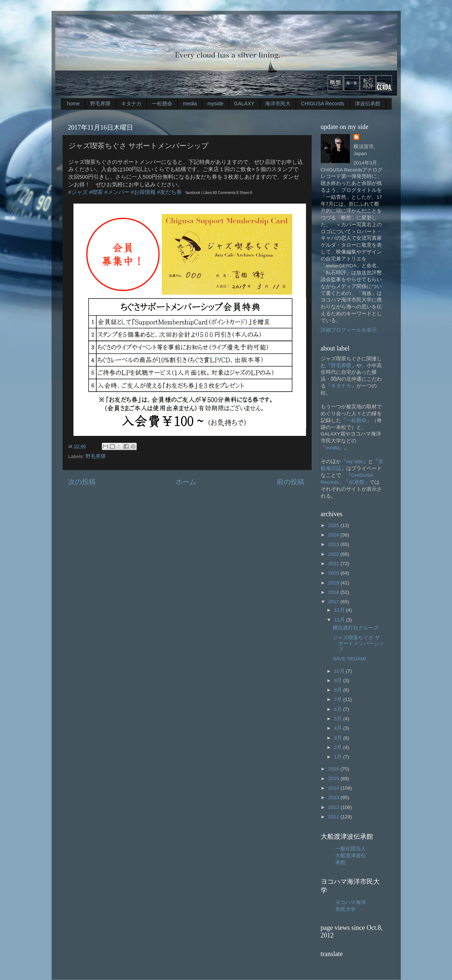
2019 (334, 583)
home (73, 104)
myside (215, 104)
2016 (334, 769)
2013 (334, 797)
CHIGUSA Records (323, 104)
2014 (334, 788)
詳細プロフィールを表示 (349, 330)
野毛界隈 (100, 104)
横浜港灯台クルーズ (356, 628)
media (190, 104)
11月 (340, 620)
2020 (334, 573)
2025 (334, 525)
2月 (339, 747)
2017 (334, 602)
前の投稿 (291, 482)
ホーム (186, 482)
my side (355, 461)
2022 (334, 554)
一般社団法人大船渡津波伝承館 (351, 856)
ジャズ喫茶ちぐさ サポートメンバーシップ (358, 643)
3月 (339, 738)
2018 (334, 592)
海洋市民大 (278, 104)
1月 (339, 757)
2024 (334, 535)
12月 (340, 610)
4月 (339, 728)
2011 (334, 817)
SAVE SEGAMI (349, 659)
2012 (334, 807)
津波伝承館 (368, 104)
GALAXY (244, 104)
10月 (340, 671)
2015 (334, 779)
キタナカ (131, 104)
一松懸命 (162, 104)
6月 (339, 709)
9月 (339, 681)
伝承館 (357, 482)
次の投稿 (82, 482)
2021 (334, 564)
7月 (339, 699)
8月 (339, 690)
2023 (334, 544)
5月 (339, 719)
